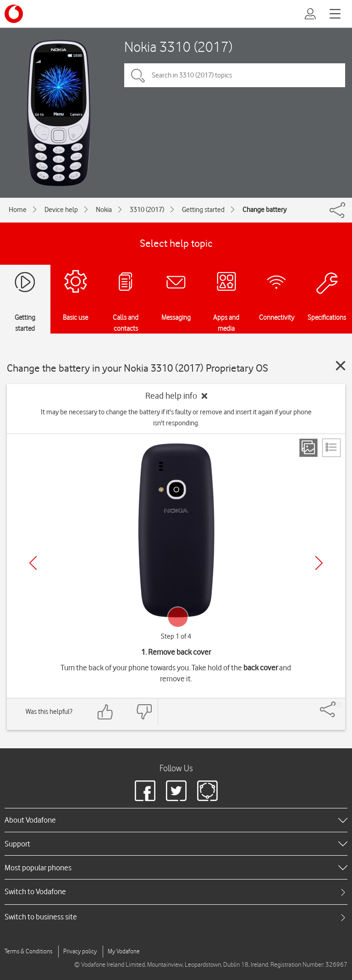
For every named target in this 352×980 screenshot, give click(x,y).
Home (18, 210)
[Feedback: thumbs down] (144, 712)
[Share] (339, 705)
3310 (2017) (147, 210)
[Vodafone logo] (14, 14)
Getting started (203, 210)
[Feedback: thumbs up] (105, 712)
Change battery (264, 210)
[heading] (176, 820)
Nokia (104, 210)
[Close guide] (341, 366)
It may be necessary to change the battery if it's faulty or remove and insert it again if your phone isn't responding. (176, 418)
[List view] (331, 448)
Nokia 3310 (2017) (178, 47)
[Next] (319, 563)
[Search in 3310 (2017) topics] (235, 75)
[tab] (176, 892)
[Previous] (33, 563)
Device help (61, 210)
